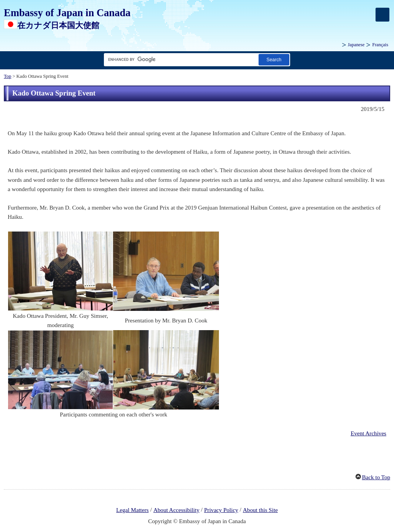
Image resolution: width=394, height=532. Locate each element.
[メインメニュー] (382, 15)
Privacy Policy (221, 510)
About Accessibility (177, 510)
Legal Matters (132, 510)
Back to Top (376, 477)
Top (8, 76)
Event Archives (368, 433)
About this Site (260, 510)
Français (380, 45)
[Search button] (274, 60)
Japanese (356, 45)
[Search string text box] (180, 60)
